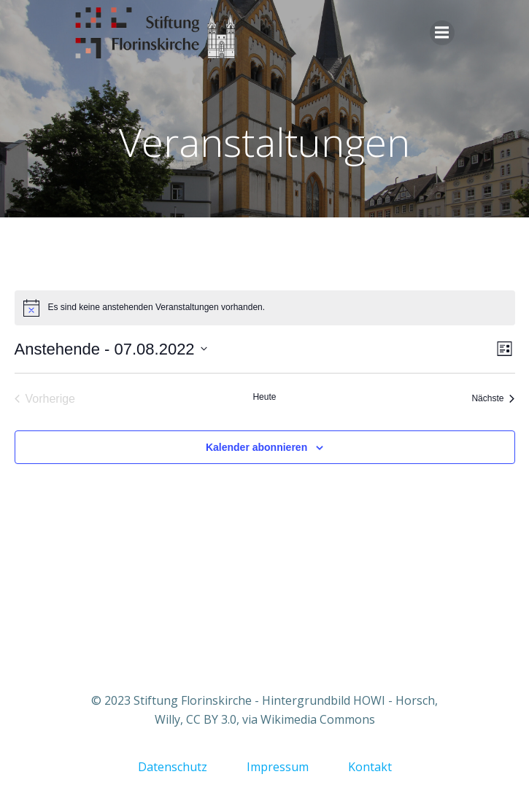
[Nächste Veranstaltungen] (493, 399)
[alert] (265, 308)
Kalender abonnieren (256, 447)
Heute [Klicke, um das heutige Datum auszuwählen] (264, 397)
